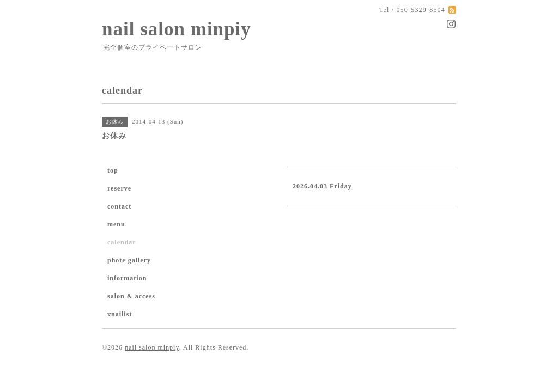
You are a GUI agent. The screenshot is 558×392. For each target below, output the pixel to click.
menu (116, 224)
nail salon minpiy (177, 29)
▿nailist (120, 314)
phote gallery (129, 260)
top (113, 170)
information (127, 278)
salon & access (131, 296)
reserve (119, 188)
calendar (122, 242)
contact (119, 206)
